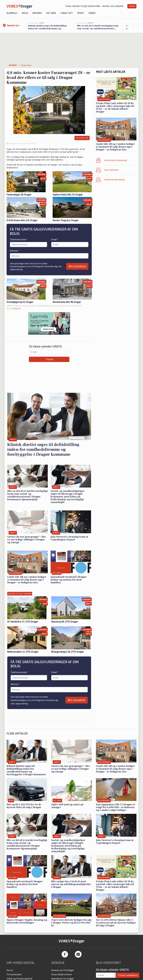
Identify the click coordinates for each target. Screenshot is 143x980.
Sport (81, 13)
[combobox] (12, 256)
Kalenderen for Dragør (62, 979)
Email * (55, 239)
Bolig (25, 13)
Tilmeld (132, 6)
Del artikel (82, 138)
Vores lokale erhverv (62, 974)
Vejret (92, 13)
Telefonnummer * (19, 239)
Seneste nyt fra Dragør (62, 970)
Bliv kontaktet (77, 266)
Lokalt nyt (67, 13)
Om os (10, 970)
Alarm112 (12, 13)
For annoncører (14, 974)
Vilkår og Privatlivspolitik (19, 979)
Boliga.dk (16, 309)
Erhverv (37, 13)
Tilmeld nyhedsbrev (128, 975)
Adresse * (15, 251)
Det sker (51, 13)
